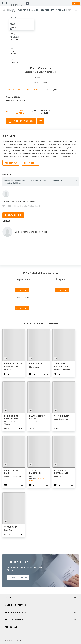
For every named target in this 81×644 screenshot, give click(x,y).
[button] (15, 51)
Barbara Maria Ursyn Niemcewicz (41, 72)
